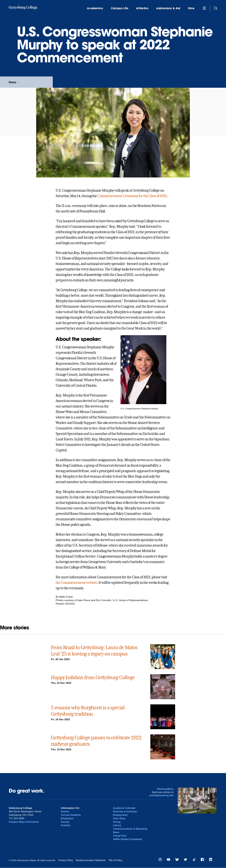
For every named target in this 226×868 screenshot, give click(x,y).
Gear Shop (119, 818)
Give (191, 8)
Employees (68, 818)
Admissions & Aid (168, 8)
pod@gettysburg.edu (162, 795)
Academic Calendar (125, 808)
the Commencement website (76, 583)
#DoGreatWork (165, 789)
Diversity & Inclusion (126, 812)
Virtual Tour (120, 836)
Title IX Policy (113, 860)
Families (66, 825)
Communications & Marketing (131, 829)
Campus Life (120, 8)
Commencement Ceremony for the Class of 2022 (132, 196)
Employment (121, 815)
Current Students (71, 815)
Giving (117, 822)
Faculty (65, 822)
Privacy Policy (66, 860)
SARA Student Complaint (128, 839)
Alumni (65, 812)
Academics (95, 8)
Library (117, 825)
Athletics (142, 8)
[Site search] (216, 8)
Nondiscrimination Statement (90, 860)
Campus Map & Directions (24, 822)
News (12, 82)
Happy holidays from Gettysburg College (93, 677)
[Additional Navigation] (204, 8)
